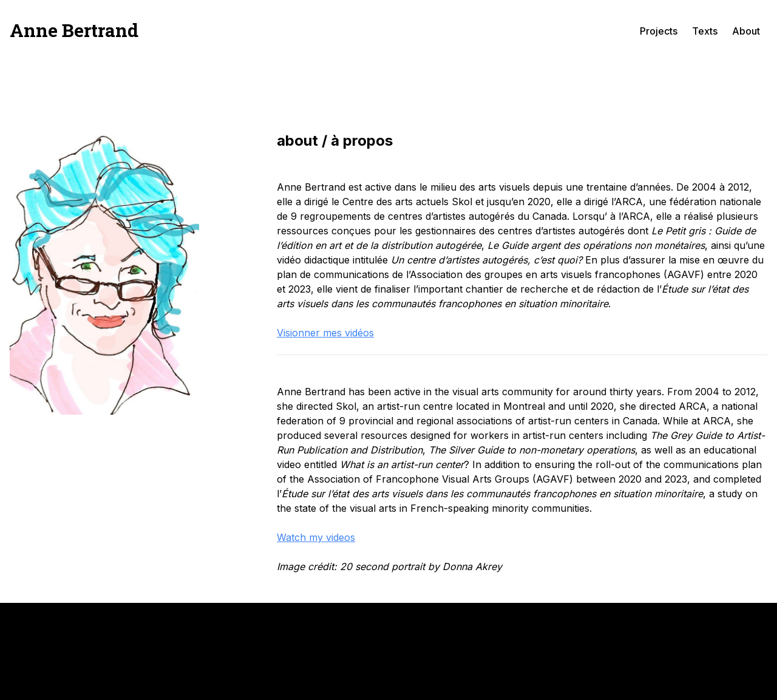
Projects (659, 31)
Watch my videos (316, 537)
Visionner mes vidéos (325, 333)
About (746, 31)
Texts (705, 31)
